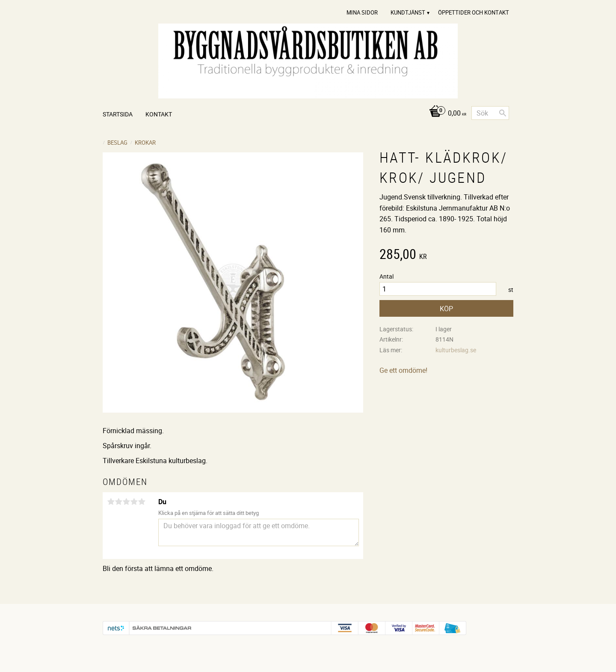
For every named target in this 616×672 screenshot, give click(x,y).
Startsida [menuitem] (118, 114)
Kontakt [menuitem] (159, 114)
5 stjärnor (142, 502)
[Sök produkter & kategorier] (490, 113)
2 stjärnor (118, 502)
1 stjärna (111, 502)
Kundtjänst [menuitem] (408, 12)
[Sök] (503, 113)
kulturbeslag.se (456, 350)
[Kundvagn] (446, 114)
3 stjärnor (126, 502)
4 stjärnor (134, 502)
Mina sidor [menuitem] (362, 12)
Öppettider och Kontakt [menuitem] (474, 12)
